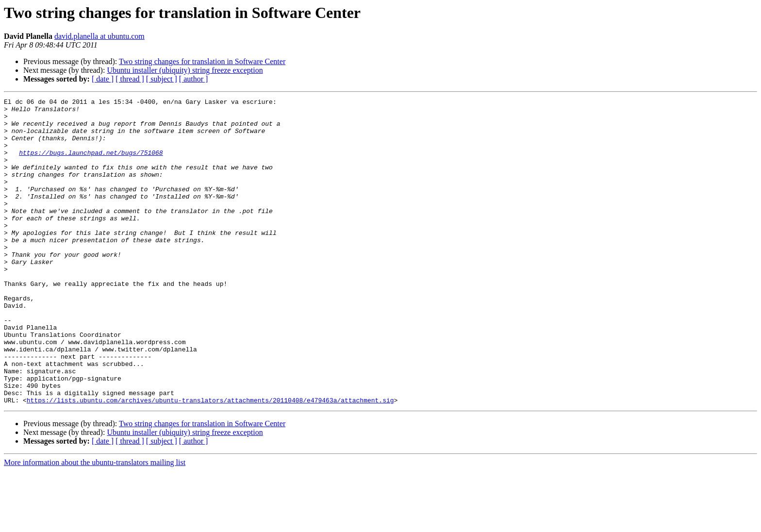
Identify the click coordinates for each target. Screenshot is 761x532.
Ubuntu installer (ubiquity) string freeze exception (185, 70)
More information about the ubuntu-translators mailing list (95, 524)
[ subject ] (162, 79)
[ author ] (194, 79)
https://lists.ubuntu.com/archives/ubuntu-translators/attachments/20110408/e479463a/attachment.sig (210, 461)
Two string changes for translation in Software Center (202, 61)
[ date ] (103, 79)
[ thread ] (130, 79)
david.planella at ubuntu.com (99, 36)
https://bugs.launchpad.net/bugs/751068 (91, 164)
